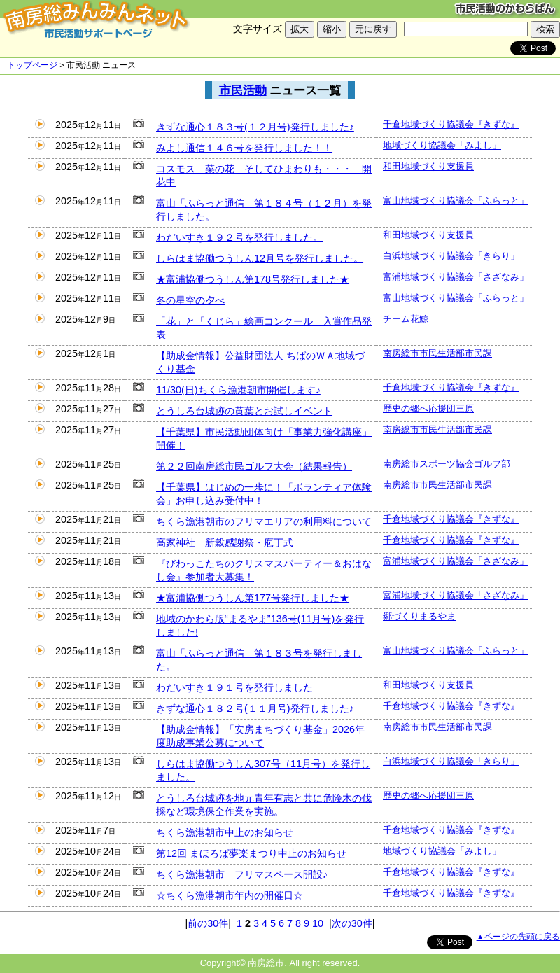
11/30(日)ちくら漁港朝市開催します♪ (238, 390)
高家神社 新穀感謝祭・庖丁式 (225, 542)
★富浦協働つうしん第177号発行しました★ (253, 598)
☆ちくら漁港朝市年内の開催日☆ (230, 895)
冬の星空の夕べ (190, 300)
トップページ (32, 65)
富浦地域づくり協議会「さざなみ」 (456, 277)
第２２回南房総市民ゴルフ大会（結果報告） (254, 466)
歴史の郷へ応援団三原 (428, 408)
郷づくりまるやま (419, 616)
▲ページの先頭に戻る (518, 937)
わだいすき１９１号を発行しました (234, 687)
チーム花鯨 (406, 319)
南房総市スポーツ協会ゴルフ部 (447, 464)
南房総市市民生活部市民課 (437, 353)
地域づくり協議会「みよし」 (442, 145)
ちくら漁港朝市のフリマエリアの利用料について (264, 521)
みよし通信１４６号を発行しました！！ (244, 148)
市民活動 (243, 90)
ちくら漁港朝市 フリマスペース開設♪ (242, 874)
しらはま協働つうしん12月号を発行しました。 (260, 258)
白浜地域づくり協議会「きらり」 (451, 256)
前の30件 (208, 923)
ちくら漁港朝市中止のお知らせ (225, 832)
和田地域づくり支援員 (428, 166)
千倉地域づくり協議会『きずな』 (451, 124)
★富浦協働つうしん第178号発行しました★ (253, 279)
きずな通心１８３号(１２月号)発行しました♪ (255, 127)
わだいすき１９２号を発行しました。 (239, 237)
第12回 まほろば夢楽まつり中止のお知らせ (251, 853)
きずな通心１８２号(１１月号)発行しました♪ (255, 708)
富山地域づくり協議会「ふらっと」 (456, 201)
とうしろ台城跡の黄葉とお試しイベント (244, 411)
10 (318, 923)
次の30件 (352, 923)
